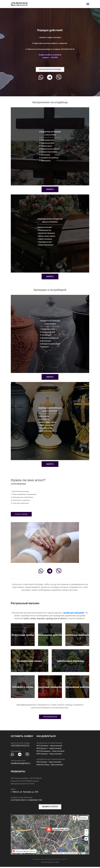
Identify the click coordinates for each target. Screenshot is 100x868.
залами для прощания (74, 613)
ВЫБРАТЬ (50, 189)
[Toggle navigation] (88, 4)
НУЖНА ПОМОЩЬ (21, 514)
